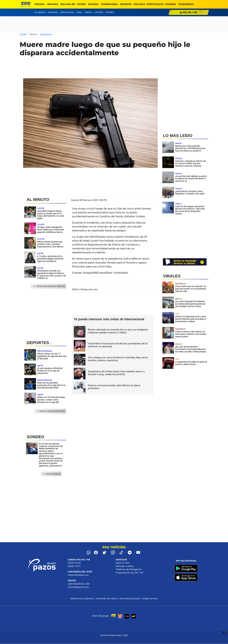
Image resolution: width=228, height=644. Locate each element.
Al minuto (40, 12)
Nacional (93, 4)
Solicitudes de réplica (107, 598)
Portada (40, 4)
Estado (82, 4)
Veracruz (53, 4)
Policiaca (139, 4)
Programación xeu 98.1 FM (129, 573)
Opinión (99, 12)
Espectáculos (155, 4)
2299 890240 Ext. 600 (79, 584)
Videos (88, 12)
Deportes (126, 4)
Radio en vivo (123, 563)
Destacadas (67, 12)
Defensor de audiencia (82, 598)
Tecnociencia (186, 4)
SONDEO (35, 437)
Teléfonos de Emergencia (129, 569)
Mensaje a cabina (125, 566)
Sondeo (110, 12)
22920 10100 (74, 563)
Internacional (110, 4)
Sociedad (171, 4)
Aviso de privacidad (130, 598)
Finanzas (53, 12)
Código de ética (150, 598)
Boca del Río (68, 4)
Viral (79, 12)
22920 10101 (74, 566)
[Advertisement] (47, 314)
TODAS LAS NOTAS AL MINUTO (49, 286)
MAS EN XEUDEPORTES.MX (50, 411)
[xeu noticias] (25, 4)
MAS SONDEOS (51, 474)
